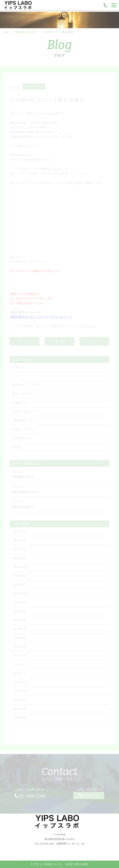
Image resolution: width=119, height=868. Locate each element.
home (6, 40)
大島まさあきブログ (26, 40)
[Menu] (114, 5)
